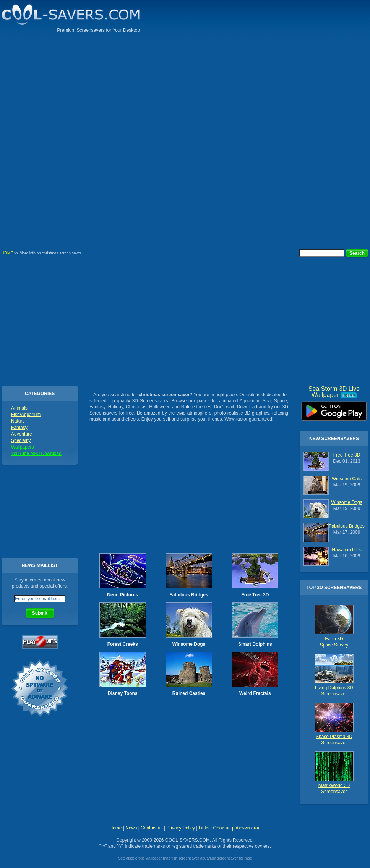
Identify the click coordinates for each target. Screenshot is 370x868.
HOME (7, 253)
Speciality (21, 440)
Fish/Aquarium (26, 415)
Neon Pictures (123, 595)
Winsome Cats (347, 479)
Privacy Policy (181, 828)
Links (204, 828)
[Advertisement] (338, 120)
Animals (19, 408)
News (131, 828)
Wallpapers (23, 447)
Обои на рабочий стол (237, 828)
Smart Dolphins (255, 644)
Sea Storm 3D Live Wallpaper (334, 408)
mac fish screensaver (181, 858)
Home (115, 828)
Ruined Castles (189, 693)
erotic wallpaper (149, 858)
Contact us (152, 828)
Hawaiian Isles (346, 550)
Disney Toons (123, 693)
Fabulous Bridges (189, 595)
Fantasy (19, 428)
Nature (18, 421)
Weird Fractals (255, 693)
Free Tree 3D (255, 595)
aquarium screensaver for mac (226, 858)
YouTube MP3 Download (36, 453)
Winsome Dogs (189, 644)
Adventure (22, 434)
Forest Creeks (123, 644)
